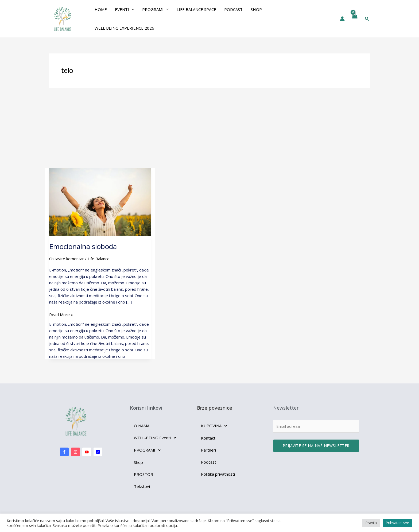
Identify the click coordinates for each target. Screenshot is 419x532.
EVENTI (122, 9)
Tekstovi (142, 486)
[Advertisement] (210, 128)
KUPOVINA (215, 426)
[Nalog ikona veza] (342, 19)
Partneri (208, 450)
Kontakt (208, 438)
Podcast (233, 9)
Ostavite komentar (67, 259)
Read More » (61, 314)
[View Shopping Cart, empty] (355, 19)
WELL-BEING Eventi (156, 438)
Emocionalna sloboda (83, 246)
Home (101, 9)
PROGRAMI (153, 9)
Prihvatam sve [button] (397, 523)
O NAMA (142, 426)
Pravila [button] (371, 523)
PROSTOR (143, 474)
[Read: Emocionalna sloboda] (100, 202)
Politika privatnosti (218, 474)
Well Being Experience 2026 (124, 28)
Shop (256, 9)
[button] (367, 19)
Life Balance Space (196, 9)
